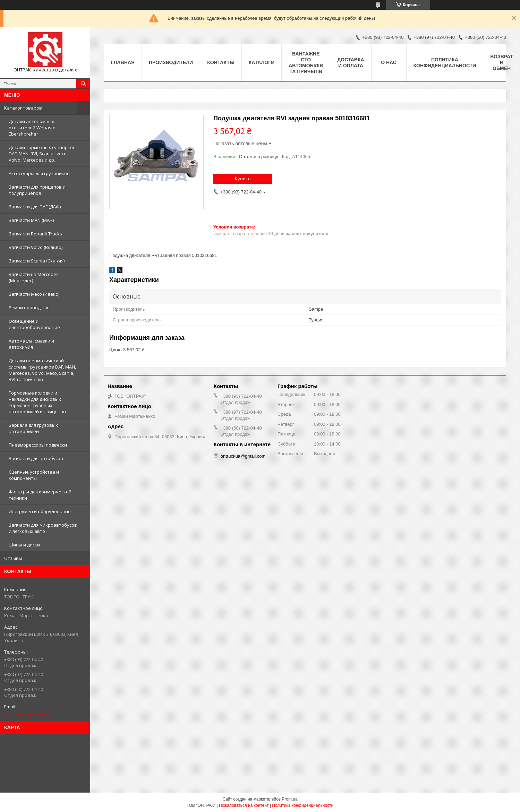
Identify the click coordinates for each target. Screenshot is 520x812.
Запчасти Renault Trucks (35, 234)
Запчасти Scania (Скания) (37, 261)
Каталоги (262, 62)
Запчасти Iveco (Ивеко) (34, 294)
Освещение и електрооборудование (34, 324)
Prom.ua (289, 799)
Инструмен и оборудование (40, 511)
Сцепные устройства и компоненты (34, 475)
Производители (171, 62)
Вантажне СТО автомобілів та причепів (306, 63)
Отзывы (13, 558)
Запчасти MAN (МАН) (31, 220)
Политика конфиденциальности (445, 63)
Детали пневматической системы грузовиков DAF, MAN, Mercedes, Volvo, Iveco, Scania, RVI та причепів (42, 370)
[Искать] (83, 84)
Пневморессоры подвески (38, 445)
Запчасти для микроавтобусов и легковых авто (43, 528)
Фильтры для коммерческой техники (40, 495)
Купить (243, 179)
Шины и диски (24, 545)
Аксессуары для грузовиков (39, 173)
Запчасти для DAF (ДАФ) (35, 207)
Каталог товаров (23, 108)
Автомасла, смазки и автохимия (31, 344)
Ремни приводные (29, 308)
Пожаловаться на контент (244, 805)
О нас (389, 62)
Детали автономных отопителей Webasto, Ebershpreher (33, 128)
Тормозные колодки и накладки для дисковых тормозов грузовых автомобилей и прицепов (37, 402)
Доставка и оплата (351, 63)
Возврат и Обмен (502, 62)
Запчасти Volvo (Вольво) (36, 247)
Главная (123, 62)
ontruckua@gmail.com (27, 715)
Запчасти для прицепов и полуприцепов (37, 190)
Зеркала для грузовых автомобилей (33, 428)
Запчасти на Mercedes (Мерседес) (34, 277)
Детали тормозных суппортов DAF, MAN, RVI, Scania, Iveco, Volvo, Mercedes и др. (42, 154)
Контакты (221, 62)
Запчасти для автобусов (36, 458)
